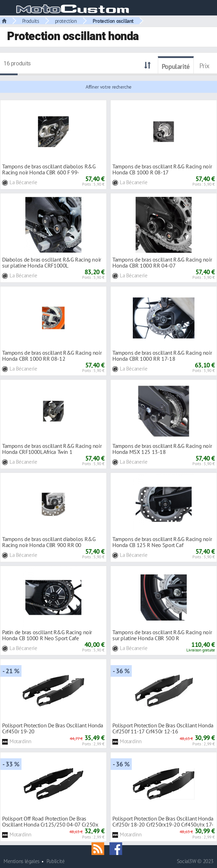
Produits (31, 21)
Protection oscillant (113, 21)
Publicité (56, 861)
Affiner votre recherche (108, 87)
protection (66, 21)
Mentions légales (21, 861)
